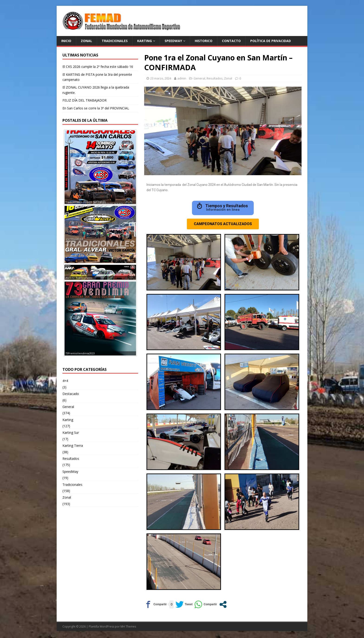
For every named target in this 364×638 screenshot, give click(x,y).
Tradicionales (72, 485)
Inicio (66, 41)
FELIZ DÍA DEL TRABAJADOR (84, 100)
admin (182, 78)
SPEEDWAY (173, 41)
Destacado (71, 394)
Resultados (215, 78)
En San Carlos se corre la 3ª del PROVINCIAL (96, 108)
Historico (204, 41)
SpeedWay (70, 472)
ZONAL (86, 41)
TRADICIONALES (115, 41)
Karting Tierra (73, 446)
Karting (68, 420)
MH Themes (128, 628)
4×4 (65, 381)
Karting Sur (71, 432)
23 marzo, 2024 (161, 78)
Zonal (228, 78)
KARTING (145, 41)
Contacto (231, 41)
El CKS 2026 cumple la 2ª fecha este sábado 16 (98, 67)
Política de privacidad (271, 41)
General (199, 78)
